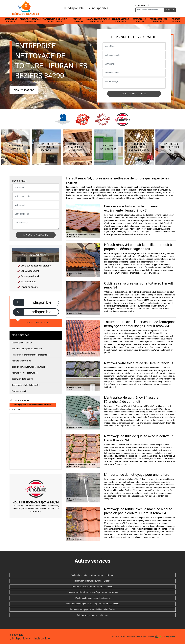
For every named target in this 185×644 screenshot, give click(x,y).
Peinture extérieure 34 (77, 20)
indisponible (74, 8)
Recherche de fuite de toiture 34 (159, 20)
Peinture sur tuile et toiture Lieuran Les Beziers (92, 587)
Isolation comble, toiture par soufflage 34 (98, 20)
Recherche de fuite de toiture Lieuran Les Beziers (92, 575)
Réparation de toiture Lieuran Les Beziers (92, 581)
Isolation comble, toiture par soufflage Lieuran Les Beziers (92, 592)
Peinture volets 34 (176, 20)
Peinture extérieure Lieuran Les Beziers (92, 598)
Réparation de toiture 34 (139, 20)
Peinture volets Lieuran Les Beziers (92, 615)
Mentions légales (147, 636)
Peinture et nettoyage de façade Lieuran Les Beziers (92, 609)
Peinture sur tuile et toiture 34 (120, 20)
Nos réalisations (24, 90)
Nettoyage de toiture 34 (11, 20)
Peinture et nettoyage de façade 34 (30, 20)
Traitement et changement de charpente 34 (55, 20)
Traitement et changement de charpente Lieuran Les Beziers (92, 604)
